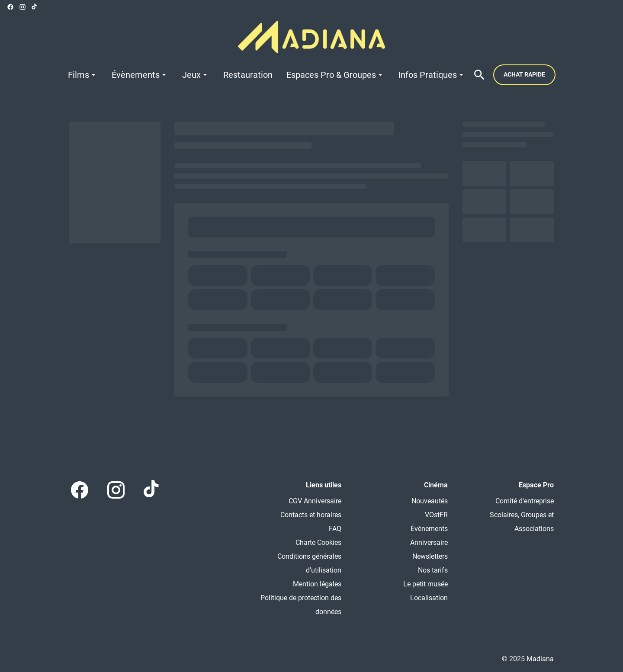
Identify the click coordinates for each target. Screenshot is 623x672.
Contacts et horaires (311, 515)
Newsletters (430, 556)
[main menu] (267, 75)
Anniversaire (429, 542)
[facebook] (10, 7)
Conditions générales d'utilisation (309, 563)
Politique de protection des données (301, 605)
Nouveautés (430, 501)
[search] (479, 75)
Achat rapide (524, 74)
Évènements (429, 529)
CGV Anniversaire (315, 501)
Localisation (429, 598)
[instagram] (22, 7)
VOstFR (436, 515)
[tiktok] (35, 7)
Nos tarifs (433, 570)
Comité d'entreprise (525, 501)
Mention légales (317, 584)
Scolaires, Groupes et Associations (522, 522)
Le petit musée (426, 584)
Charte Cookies (318, 542)
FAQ (335, 529)
